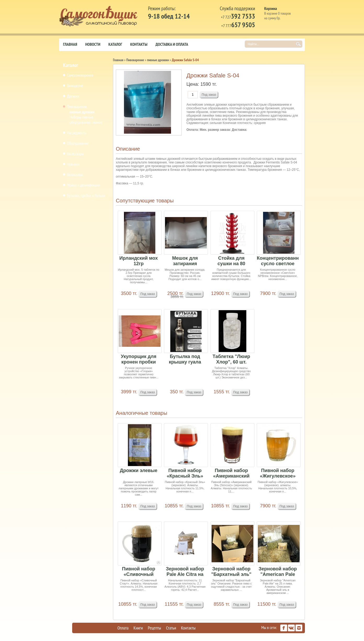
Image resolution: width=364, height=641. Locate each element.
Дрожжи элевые (138, 470)
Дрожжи (73, 96)
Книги (138, 628)
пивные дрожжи (82, 112)
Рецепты (154, 628)
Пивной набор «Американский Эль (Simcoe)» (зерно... (231, 473)
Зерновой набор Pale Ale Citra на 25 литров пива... (185, 572)
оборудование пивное (86, 122)
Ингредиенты (77, 133)
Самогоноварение (80, 75)
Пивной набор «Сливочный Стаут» (139, 572)
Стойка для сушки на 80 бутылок (231, 261)
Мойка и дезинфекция (83, 185)
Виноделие (75, 86)
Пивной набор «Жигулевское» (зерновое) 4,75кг (278, 473)
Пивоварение (77, 106)
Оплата (123, 628)
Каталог (115, 44)
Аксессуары (75, 154)
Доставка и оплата (172, 44)
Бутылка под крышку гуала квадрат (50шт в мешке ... (185, 359)
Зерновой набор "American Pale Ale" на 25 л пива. (278, 572)
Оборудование (78, 143)
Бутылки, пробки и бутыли (86, 195)
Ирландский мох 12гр (139, 261)
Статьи (171, 628)
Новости (93, 44)
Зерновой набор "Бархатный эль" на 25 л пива (231, 572)
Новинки (73, 164)
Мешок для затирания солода (185, 261)
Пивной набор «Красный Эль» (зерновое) (185, 473)
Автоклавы (75, 174)
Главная (70, 44)
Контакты (139, 44)
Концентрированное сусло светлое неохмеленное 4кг (278, 261)
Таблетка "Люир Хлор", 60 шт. (231, 359)
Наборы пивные (81, 117)
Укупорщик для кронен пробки (139, 359)
